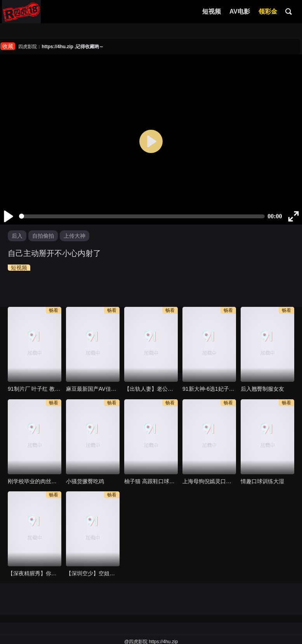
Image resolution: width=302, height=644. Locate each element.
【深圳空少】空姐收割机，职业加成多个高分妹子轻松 (93, 573)
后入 (17, 236)
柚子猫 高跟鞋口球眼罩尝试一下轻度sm (151, 481)
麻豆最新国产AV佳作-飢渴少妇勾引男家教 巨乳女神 (93, 389)
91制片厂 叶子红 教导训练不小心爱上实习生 (35, 389)
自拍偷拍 (43, 236)
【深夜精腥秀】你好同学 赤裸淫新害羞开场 (35, 573)
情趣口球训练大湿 (262, 481)
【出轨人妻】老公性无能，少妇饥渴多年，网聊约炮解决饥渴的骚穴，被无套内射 (151, 389)
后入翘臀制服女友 (262, 389)
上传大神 (75, 236)
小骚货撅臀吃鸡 (85, 481)
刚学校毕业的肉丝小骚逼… (35, 481)
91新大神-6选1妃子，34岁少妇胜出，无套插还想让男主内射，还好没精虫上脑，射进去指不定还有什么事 (209, 389)
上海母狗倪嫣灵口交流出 (209, 481)
